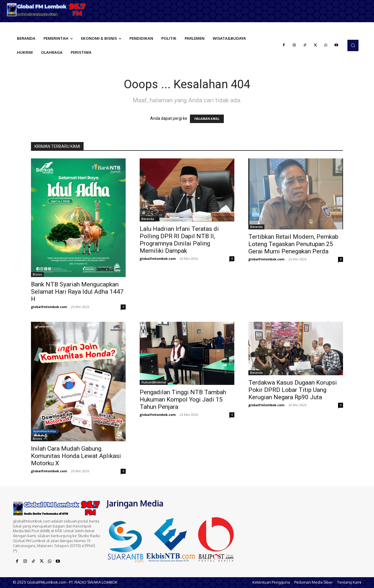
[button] (353, 45)
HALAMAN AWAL (207, 119)
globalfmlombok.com (49, 307)
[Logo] (47, 10)
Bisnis (37, 274)
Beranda (148, 219)
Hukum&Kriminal (154, 382)
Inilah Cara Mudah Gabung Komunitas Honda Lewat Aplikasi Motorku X (76, 456)
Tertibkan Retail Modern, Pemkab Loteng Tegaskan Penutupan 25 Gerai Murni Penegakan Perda (293, 244)
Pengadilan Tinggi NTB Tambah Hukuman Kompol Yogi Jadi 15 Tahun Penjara (183, 400)
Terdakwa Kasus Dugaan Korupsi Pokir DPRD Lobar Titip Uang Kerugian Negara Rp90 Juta (293, 390)
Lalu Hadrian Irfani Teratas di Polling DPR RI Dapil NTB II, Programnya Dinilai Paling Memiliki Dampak (179, 240)
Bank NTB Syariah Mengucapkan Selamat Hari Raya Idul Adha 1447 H (77, 292)
